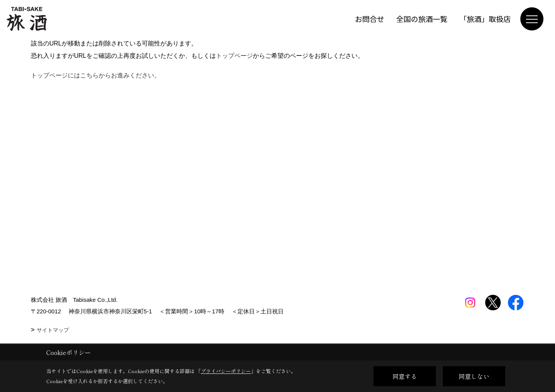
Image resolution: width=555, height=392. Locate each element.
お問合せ (370, 19)
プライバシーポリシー (226, 371)
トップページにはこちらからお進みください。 (96, 75)
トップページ (234, 56)
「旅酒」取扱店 (485, 19)
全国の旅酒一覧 (422, 19)
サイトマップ (53, 330)
